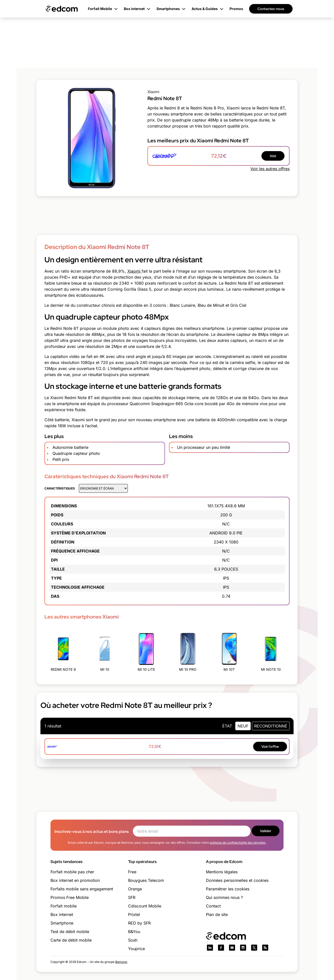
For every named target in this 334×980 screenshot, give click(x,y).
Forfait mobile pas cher (72, 872)
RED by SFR (139, 923)
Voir (273, 156)
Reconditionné (271, 726)
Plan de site (217, 914)
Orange (135, 889)
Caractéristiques (60, 488)
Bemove (121, 962)
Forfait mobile (64, 906)
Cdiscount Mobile (145, 906)
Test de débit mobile (70, 932)
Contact (213, 906)
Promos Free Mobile (70, 897)
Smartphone (62, 923)
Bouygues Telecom (146, 880)
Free (132, 872)
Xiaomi (134, 271)
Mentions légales (222, 872)
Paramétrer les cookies (228, 889)
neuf (243, 726)
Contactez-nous (271, 9)
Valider (266, 831)
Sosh (133, 940)
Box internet (62, 914)
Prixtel (134, 914)
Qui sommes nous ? (224, 897)
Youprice (136, 949)
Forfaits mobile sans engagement (82, 889)
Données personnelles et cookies (237, 880)
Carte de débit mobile (71, 940)
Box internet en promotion (75, 880)
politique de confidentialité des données (238, 843)
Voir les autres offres (270, 169)
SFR (132, 897)
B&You (134, 932)
